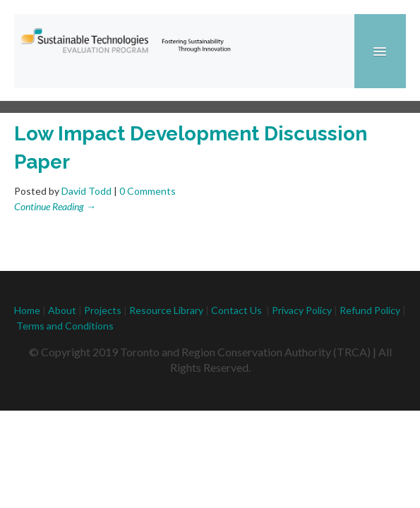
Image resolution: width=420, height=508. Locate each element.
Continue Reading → (55, 206)
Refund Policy (371, 310)
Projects (103, 310)
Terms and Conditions (65, 326)
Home (27, 310)
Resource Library (166, 310)
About (62, 310)
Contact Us (236, 310)
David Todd (86, 191)
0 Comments (148, 191)
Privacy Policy (302, 310)
